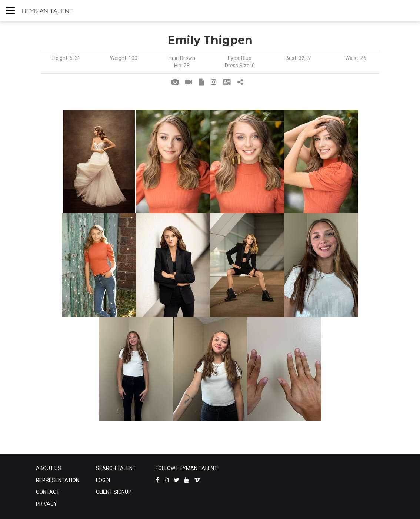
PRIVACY (46, 504)
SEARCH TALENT (116, 468)
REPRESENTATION (58, 480)
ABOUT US (49, 468)
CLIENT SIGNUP (114, 492)
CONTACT (48, 492)
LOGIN (103, 480)
